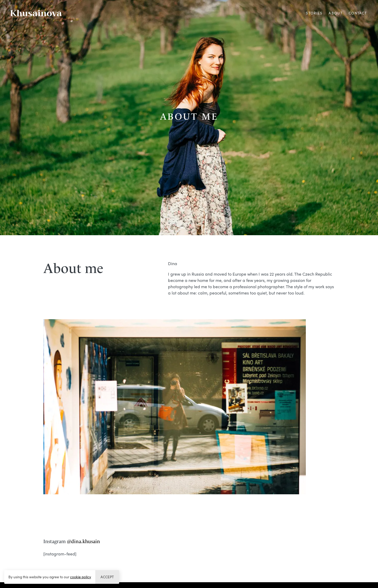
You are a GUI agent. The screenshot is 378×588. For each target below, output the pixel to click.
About (335, 13)
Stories (314, 13)
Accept (107, 577)
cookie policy (81, 577)
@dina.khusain (83, 541)
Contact (358, 13)
